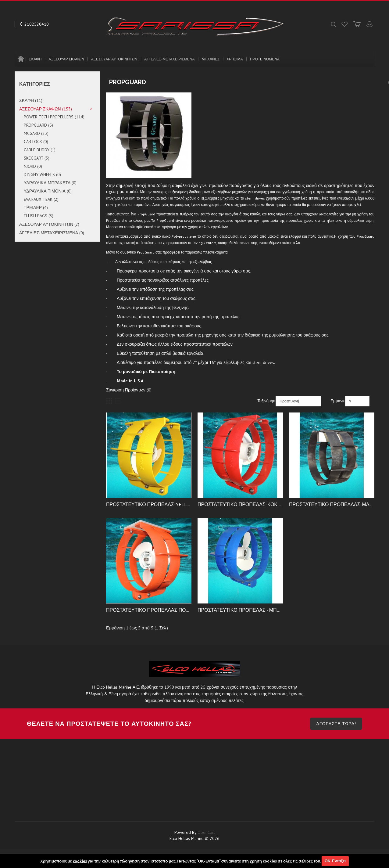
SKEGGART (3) (37, 158)
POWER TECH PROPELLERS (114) (54, 117)
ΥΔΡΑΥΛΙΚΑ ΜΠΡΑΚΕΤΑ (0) (50, 183)
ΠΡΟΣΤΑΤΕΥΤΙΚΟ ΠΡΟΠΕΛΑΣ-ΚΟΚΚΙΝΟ (243, 504)
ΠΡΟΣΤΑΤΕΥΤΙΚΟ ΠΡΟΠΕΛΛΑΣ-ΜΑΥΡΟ (334, 504)
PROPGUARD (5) (38, 125)
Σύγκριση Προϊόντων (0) (129, 390)
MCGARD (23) (36, 133)
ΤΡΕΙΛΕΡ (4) (36, 207)
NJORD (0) (33, 166)
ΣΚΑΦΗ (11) (31, 100)
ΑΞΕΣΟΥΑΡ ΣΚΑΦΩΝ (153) (46, 109)
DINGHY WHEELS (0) (42, 175)
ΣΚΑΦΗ (35, 59)
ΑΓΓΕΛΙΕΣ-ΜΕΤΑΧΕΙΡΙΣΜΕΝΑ (169, 59)
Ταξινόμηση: (266, 401)
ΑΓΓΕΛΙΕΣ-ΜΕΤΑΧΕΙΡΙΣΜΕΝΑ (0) (52, 233)
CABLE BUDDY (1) (40, 150)
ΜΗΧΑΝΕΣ (211, 59)
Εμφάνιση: (337, 401)
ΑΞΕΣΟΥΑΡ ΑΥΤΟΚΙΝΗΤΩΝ (114, 59)
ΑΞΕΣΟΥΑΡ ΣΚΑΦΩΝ (66, 59)
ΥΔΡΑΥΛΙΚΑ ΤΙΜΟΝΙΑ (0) (48, 191)
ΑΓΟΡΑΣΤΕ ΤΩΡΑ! (336, 739)
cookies (80, 861)
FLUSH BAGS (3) (39, 216)
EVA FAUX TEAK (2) (41, 199)
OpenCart (206, 848)
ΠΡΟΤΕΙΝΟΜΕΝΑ (265, 59)
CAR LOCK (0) (36, 142)
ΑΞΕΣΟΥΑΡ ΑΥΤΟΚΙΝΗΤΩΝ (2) (49, 224)
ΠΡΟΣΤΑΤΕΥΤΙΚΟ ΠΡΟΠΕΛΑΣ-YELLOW (150, 504)
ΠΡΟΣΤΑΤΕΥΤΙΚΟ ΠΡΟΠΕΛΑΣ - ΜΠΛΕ (240, 610)
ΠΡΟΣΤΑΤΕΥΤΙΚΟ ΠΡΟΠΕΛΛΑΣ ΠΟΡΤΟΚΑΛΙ (157, 610)
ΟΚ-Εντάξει (335, 861)
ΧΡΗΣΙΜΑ (235, 59)
